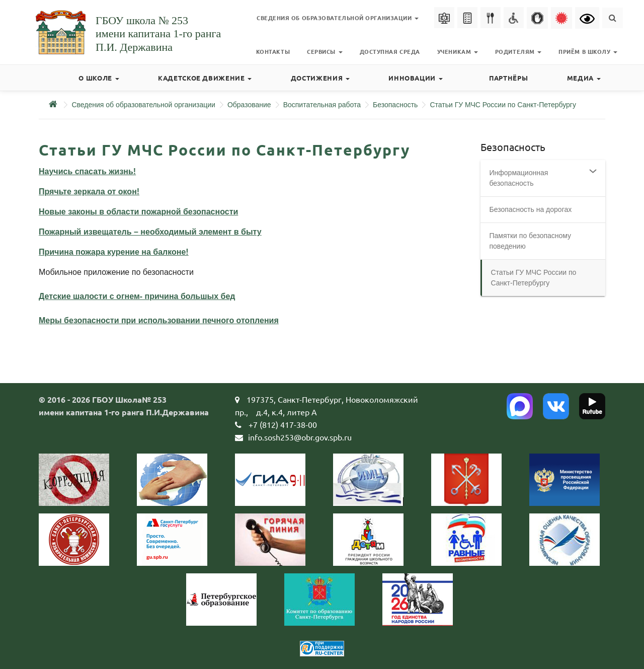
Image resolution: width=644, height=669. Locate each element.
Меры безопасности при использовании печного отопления (159, 320)
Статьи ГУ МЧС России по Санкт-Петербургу (503, 105)
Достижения (320, 78)
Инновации (416, 78)
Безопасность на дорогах (531, 209)
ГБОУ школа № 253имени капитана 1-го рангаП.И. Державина (158, 34)
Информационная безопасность (519, 178)
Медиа (584, 78)
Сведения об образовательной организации (143, 105)
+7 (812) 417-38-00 (283, 424)
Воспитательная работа (322, 105)
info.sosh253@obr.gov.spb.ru (300, 437)
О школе (99, 78)
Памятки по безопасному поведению (531, 241)
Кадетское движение (205, 78)
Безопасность (395, 105)
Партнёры (508, 78)
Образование (249, 105)
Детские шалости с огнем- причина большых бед (137, 296)
